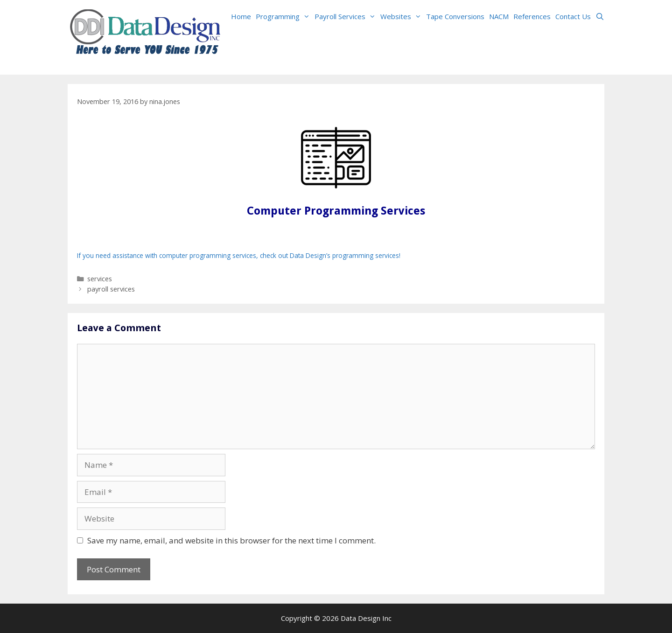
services (100, 279)
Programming (284, 16)
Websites (402, 16)
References (532, 16)
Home (241, 16)
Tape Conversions (455, 16)
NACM (499, 16)
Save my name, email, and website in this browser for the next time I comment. (231, 540)
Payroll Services (346, 16)
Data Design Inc (366, 618)
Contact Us (573, 16)
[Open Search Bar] (600, 16)
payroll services (111, 289)
